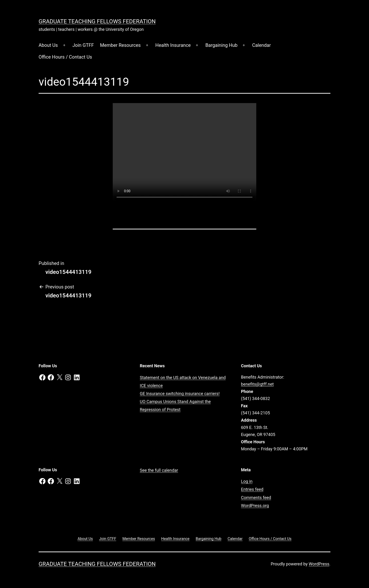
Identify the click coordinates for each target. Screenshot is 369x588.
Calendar (261, 45)
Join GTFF (83, 45)
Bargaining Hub (222, 45)
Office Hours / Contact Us (65, 57)
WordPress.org (255, 506)
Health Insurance (173, 45)
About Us (48, 45)
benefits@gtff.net (257, 384)
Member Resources (120, 45)
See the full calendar (159, 470)
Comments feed (256, 498)
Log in (247, 481)
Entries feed (252, 489)
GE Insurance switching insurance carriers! (180, 394)
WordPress (319, 564)
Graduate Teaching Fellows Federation (97, 21)
